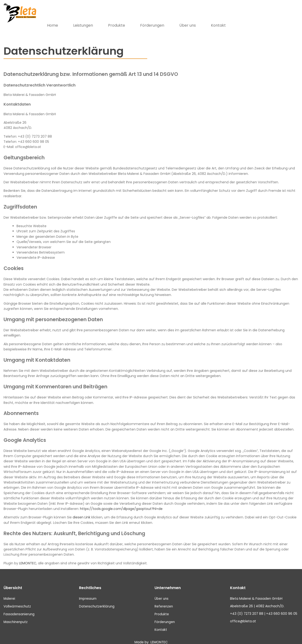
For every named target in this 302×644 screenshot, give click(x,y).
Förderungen (225, 19)
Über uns (260, 19)
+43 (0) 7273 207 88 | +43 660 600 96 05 (264, 608)
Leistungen (156, 19)
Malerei (9, 592)
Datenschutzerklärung (97, 600)
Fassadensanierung (19, 608)
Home (125, 19)
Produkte (189, 19)
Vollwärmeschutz (18, 600)
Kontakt (291, 19)
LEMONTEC (28, 557)
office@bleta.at (243, 615)
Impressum (88, 592)
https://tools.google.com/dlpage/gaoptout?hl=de (121, 503)
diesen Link (82, 511)
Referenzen (164, 600)
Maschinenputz (16, 615)
